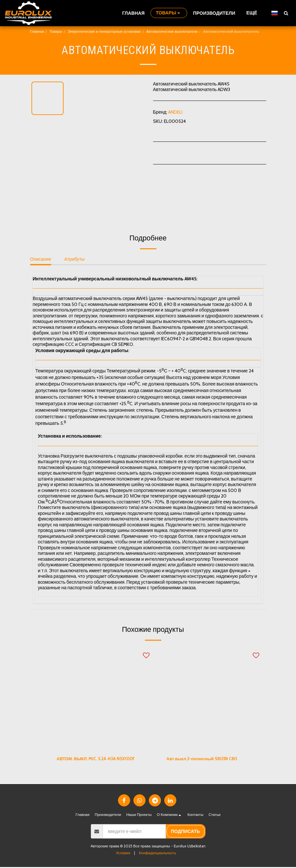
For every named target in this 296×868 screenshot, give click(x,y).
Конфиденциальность (158, 854)
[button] (286, 13)
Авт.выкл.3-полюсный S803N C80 (205, 759)
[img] (103, 699)
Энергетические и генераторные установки (104, 31)
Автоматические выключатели (172, 31)
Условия (123, 854)
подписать (185, 832)
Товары (56, 31)
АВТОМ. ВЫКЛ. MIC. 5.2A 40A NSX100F (99, 759)
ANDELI (175, 112)
